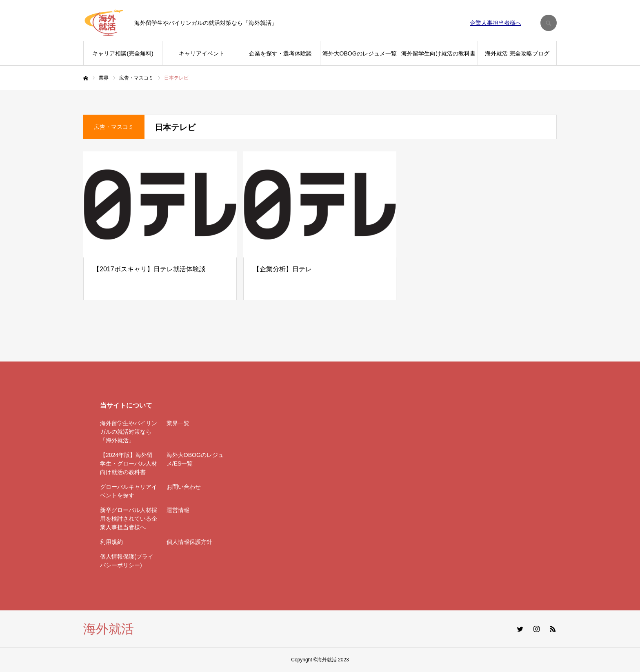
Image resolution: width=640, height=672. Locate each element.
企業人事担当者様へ (496, 23)
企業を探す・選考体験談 (280, 53)
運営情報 (178, 510)
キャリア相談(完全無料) (123, 53)
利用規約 (111, 542)
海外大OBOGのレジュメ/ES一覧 (195, 459)
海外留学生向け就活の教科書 (438, 53)
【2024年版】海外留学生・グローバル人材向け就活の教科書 (129, 464)
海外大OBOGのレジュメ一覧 (360, 53)
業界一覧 (178, 423)
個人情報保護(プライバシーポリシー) (127, 561)
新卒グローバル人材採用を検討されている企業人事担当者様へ (129, 519)
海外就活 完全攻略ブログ (517, 53)
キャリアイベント (202, 53)
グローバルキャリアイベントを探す (129, 491)
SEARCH (549, 23)
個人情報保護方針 (189, 542)
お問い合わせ (184, 487)
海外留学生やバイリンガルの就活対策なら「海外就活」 (129, 432)
